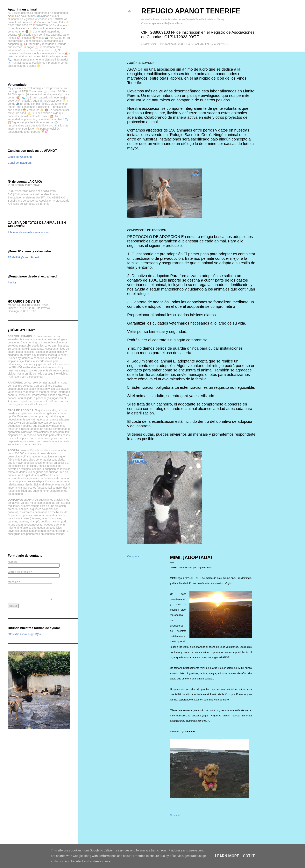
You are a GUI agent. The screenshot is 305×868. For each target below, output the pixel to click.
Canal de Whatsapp (20, 157)
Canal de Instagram (20, 163)
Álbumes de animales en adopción (29, 232)
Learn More (227, 856)
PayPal (12, 283)
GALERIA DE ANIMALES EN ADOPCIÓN (202, 44)
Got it (249, 856)
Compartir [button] (133, 556)
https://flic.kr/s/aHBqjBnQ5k (24, 634)
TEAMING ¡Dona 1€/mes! (23, 257)
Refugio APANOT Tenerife (191, 11)
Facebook (149, 44)
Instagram (167, 44)
